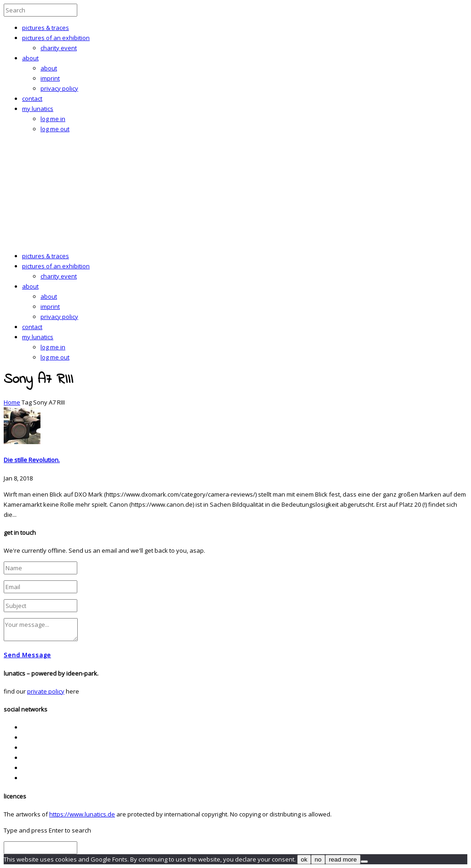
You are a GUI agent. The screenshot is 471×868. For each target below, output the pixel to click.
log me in (53, 119)
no (318, 859)
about (30, 58)
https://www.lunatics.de (82, 814)
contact (32, 98)
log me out (55, 129)
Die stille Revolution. (32, 460)
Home (12, 402)
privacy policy (59, 88)
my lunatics (38, 109)
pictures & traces (46, 28)
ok (304, 859)
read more (343, 859)
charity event (59, 48)
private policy (46, 691)
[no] (364, 862)
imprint (50, 78)
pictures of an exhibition (56, 38)
